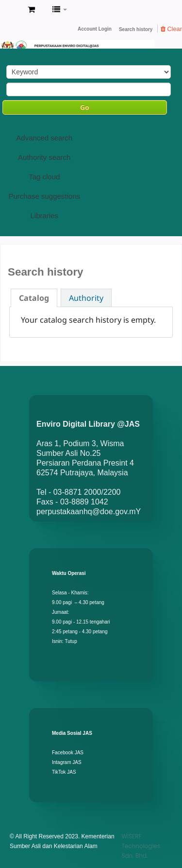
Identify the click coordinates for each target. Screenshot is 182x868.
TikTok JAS (64, 772)
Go (85, 107)
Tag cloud (44, 177)
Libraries (44, 216)
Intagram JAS (67, 762)
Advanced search (44, 138)
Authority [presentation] (86, 298)
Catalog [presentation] (34, 298)
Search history (136, 29)
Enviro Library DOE (10, 10)
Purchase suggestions (44, 196)
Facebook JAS (68, 753)
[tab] (34, 298)
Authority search (44, 157)
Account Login (95, 29)
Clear (171, 29)
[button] (31, 10)
